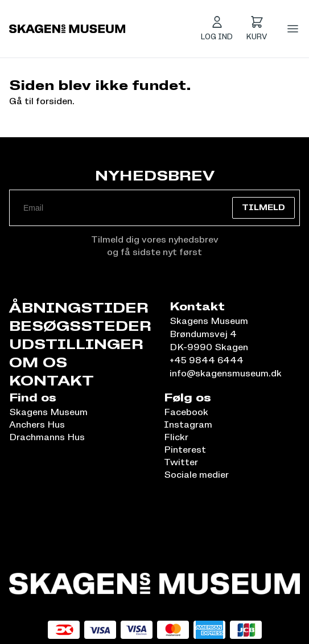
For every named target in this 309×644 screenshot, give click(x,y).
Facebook (186, 412)
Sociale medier (196, 474)
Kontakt (51, 381)
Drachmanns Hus (47, 437)
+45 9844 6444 (207, 360)
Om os (38, 362)
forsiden (54, 101)
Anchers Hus (37, 424)
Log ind (217, 37)
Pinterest (185, 449)
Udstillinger (76, 344)
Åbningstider (79, 308)
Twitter (181, 462)
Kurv (257, 37)
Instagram (188, 424)
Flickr (176, 437)
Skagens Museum (48, 412)
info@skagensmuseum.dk (226, 373)
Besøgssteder (80, 326)
